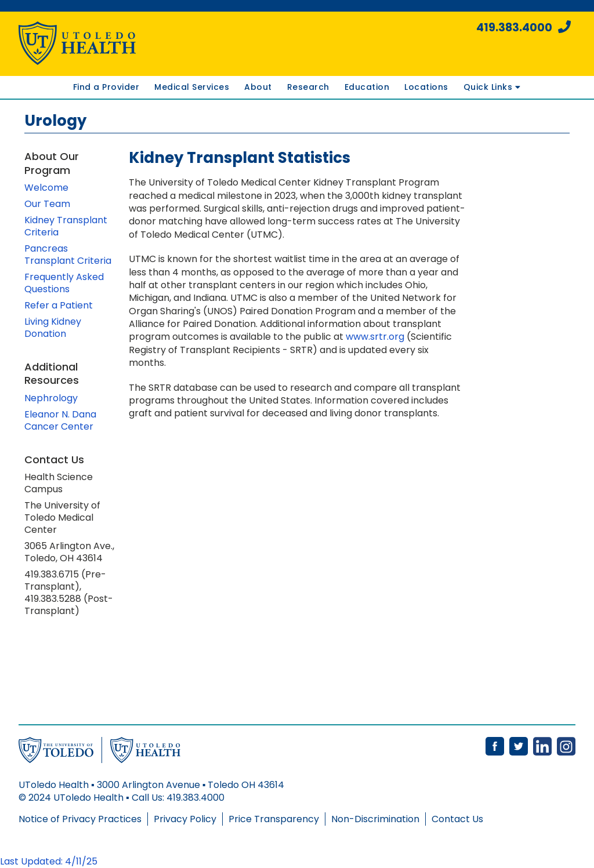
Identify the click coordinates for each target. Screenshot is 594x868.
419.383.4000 (524, 28)
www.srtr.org (375, 337)
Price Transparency (274, 819)
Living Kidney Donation (53, 328)
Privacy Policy (185, 819)
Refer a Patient (59, 305)
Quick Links (492, 87)
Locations (426, 87)
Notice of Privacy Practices (80, 819)
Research (308, 87)
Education (367, 87)
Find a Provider (106, 87)
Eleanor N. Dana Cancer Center (60, 420)
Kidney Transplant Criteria (66, 226)
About (258, 87)
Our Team (47, 204)
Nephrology (51, 398)
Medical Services (192, 87)
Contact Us (457, 819)
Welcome (46, 188)
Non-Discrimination (375, 819)
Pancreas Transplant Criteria (68, 255)
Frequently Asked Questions (64, 283)
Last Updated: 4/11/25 (49, 861)
